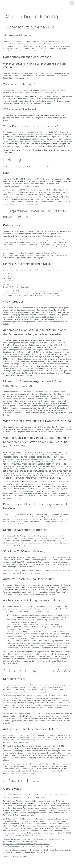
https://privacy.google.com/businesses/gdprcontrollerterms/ (26, 844)
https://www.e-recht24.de (19, 856)
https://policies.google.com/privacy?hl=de (29, 852)
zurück (72, 3)
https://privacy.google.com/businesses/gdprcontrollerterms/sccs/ (28, 846)
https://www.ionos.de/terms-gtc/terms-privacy (21, 186)
